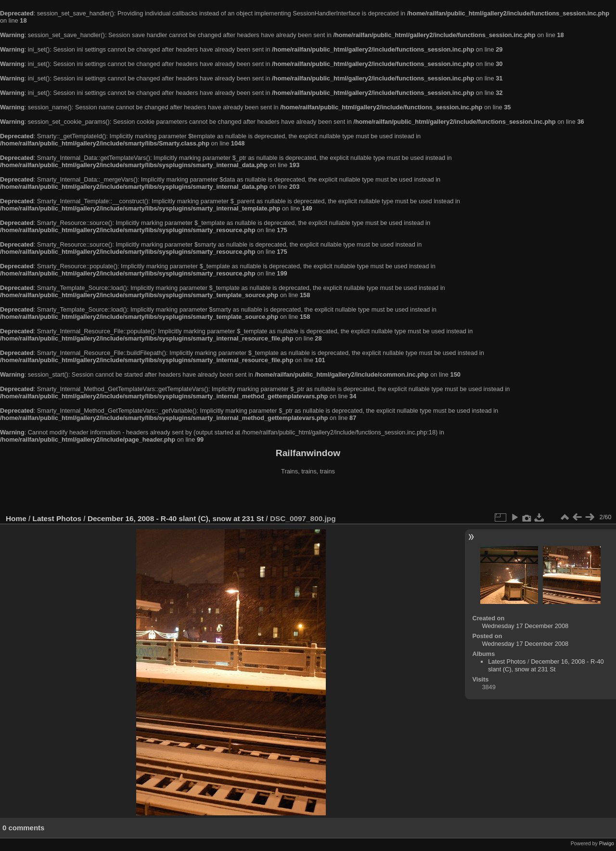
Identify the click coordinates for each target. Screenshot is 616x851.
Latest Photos (57, 518)
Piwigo (607, 843)
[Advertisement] (308, 496)
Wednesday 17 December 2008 (525, 626)
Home (16, 518)
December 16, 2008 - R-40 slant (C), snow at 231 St (176, 518)
